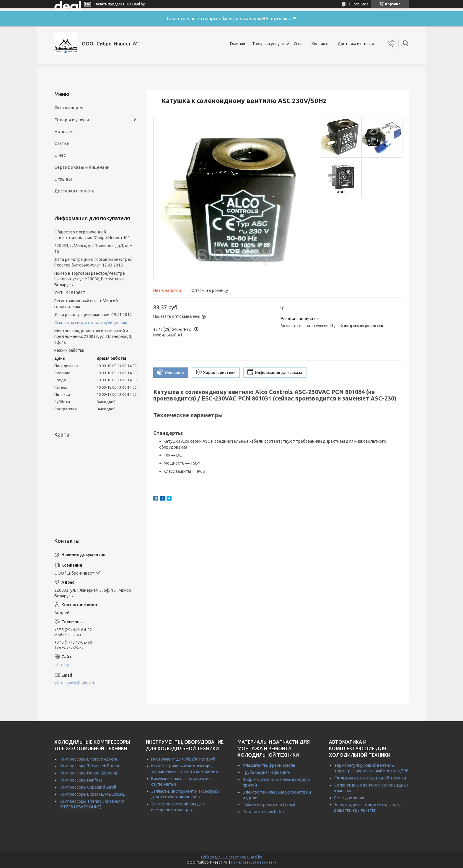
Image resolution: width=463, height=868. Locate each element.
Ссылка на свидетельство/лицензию (91, 323)
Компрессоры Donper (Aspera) (88, 773)
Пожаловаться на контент (254, 862)
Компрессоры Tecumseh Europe (90, 766)
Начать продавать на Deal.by (120, 4)
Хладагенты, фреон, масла (269, 765)
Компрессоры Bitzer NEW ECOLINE (92, 794)
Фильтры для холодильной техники (370, 778)
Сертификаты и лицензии (82, 167)
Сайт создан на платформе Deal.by (231, 857)
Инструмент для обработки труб (183, 759)
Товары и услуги (268, 44)
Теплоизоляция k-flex (264, 812)
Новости (63, 131)
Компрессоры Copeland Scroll (88, 787)
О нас (299, 44)
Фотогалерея (69, 108)
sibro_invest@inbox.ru (75, 683)
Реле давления (349, 798)
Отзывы (63, 179)
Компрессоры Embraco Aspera (88, 759)
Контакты (321, 44)
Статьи (62, 143)
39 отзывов (358, 4)
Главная (238, 44)
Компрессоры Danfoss (81, 780)
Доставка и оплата (356, 44)
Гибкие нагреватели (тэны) (269, 805)
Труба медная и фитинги (267, 772)
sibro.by (62, 665)
